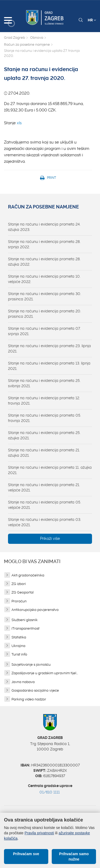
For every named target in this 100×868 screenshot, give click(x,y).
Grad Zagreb (15, 38)
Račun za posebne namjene (27, 44)
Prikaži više (50, 538)
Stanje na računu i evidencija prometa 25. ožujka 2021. (44, 435)
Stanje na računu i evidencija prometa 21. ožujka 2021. (44, 453)
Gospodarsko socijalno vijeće (35, 690)
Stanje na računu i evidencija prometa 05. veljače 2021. (45, 505)
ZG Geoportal (23, 592)
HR (92, 20)
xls (19, 123)
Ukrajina (18, 646)
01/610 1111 (50, 792)
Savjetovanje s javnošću (31, 664)
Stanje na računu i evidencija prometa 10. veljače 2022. (44, 279)
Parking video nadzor (29, 699)
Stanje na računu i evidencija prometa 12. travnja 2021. (44, 401)
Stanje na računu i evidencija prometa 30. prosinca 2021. (45, 296)
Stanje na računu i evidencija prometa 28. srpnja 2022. (44, 244)
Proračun (19, 601)
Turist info (19, 654)
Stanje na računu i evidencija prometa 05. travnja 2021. (45, 418)
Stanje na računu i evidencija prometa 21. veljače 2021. (44, 487)
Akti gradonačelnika (28, 575)
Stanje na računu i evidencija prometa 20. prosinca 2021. (45, 314)
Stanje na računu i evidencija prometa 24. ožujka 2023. (44, 227)
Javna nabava (23, 682)
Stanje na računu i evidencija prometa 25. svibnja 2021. (44, 383)
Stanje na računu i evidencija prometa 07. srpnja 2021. (44, 331)
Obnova (37, 38)
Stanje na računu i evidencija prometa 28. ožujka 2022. (44, 262)
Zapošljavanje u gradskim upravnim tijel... (45, 673)
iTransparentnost (25, 628)
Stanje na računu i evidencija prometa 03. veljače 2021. (45, 522)
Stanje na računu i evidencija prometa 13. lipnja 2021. (49, 366)
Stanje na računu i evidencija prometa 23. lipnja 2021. (49, 348)
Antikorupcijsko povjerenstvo (35, 610)
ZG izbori (19, 584)
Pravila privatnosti (39, 833)
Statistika (19, 637)
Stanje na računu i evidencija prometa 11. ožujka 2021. (50, 470)
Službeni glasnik (25, 620)
